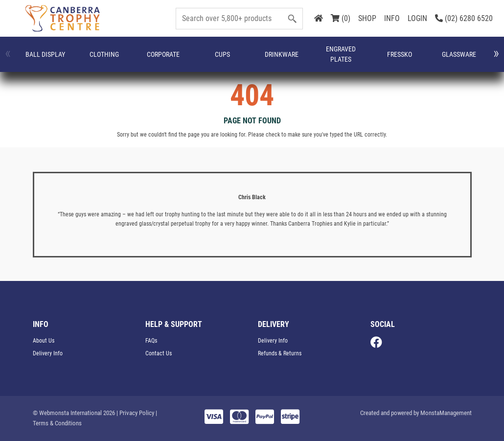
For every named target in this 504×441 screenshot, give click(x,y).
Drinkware (194, 59)
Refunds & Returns (280, 353)
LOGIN (417, 18)
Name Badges (453, 59)
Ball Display (33, 59)
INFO (392, 18)
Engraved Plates (238, 59)
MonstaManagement (446, 413)
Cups (154, 59)
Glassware (318, 59)
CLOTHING (71, 59)
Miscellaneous (406, 59)
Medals (359, 59)
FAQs (151, 341)
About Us (44, 341)
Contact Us (159, 353)
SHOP (367, 18)
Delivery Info (48, 353)
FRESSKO (277, 59)
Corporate (114, 59)
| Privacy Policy (135, 413)
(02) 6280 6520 (464, 18)
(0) (341, 18)
